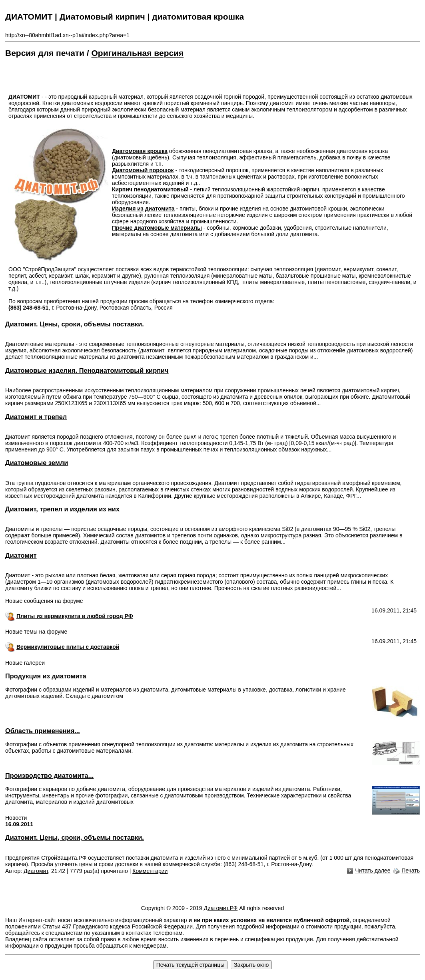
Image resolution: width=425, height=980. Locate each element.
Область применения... (43, 731)
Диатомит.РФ (220, 908)
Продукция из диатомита (46, 676)
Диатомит (21, 555)
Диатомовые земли (37, 463)
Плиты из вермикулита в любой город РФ (75, 616)
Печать (411, 871)
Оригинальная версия (138, 53)
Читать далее (373, 871)
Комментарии (150, 871)
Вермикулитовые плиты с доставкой (68, 647)
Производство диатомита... (49, 775)
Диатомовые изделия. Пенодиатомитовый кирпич (87, 370)
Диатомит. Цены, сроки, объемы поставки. (75, 324)
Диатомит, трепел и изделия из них (62, 509)
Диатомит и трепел (36, 417)
